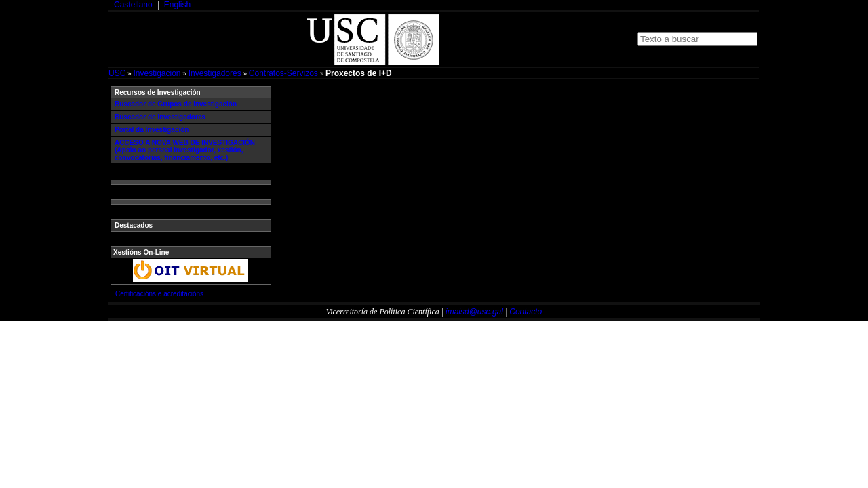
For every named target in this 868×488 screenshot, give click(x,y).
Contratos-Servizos (283, 73)
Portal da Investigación (152, 130)
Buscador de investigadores (160, 117)
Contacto (526, 312)
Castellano (133, 5)
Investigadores (215, 73)
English (177, 5)
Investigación (157, 73)
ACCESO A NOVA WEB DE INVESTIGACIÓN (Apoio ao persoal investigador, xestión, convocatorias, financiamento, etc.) (185, 150)
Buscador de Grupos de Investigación (176, 104)
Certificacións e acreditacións (159, 294)
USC (117, 73)
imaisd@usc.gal (474, 312)
